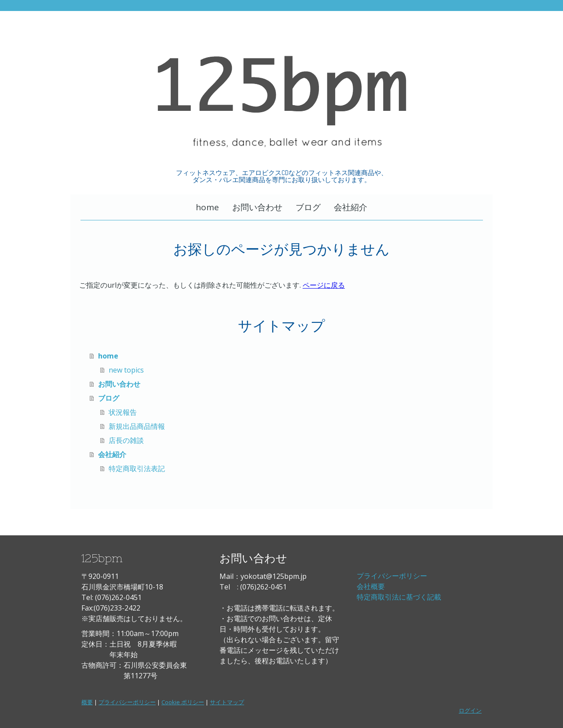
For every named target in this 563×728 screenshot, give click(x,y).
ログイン (470, 710)
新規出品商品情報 (137, 426)
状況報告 (123, 412)
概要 (87, 702)
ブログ (308, 207)
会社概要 (371, 586)
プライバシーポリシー (392, 576)
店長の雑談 (126, 440)
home (207, 207)
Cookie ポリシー (183, 702)
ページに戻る (324, 285)
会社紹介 (351, 207)
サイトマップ (227, 702)
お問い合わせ (257, 207)
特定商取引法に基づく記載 (399, 597)
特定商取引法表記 (137, 468)
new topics (126, 370)
